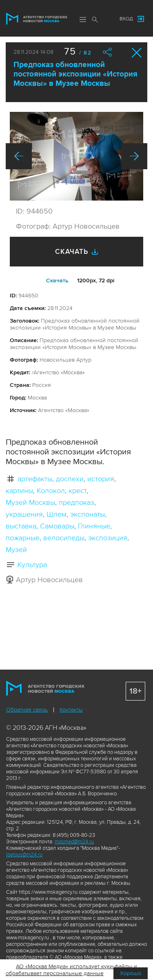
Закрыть (137, 53)
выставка (21, 526)
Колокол (51, 491)
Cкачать (57, 280)
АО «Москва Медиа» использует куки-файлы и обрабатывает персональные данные (72, 970)
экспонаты (88, 514)
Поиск (95, 20)
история (101, 479)
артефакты (35, 479)
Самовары (57, 526)
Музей (16, 550)
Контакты (71, 710)
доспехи (70, 479)
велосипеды (64, 538)
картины (19, 491)
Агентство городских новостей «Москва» (37, 19)
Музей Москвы (30, 502)
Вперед (134, 156)
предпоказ (76, 502)
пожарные (23, 538)
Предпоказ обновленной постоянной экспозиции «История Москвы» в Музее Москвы (75, 74)
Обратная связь (27, 710)
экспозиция (108, 538)
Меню (83, 20)
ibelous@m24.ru (24, 855)
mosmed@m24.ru (74, 842)
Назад (19, 156)
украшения (24, 514)
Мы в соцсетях (105, 19)
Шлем (57, 514)
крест (78, 491)
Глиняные (94, 526)
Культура (32, 565)
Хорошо (131, 973)
